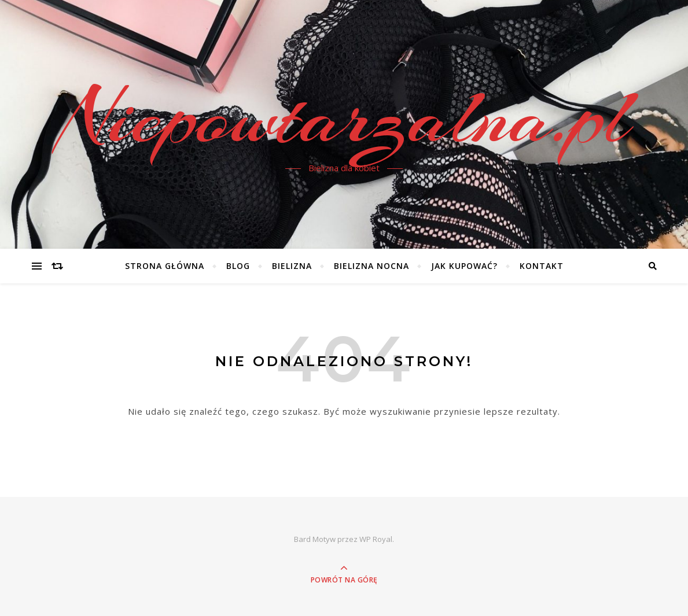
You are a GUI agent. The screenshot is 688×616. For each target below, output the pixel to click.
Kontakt (542, 266)
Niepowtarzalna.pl (344, 117)
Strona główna (165, 266)
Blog (238, 266)
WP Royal (376, 539)
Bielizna (292, 266)
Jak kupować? (464, 266)
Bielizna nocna (371, 266)
